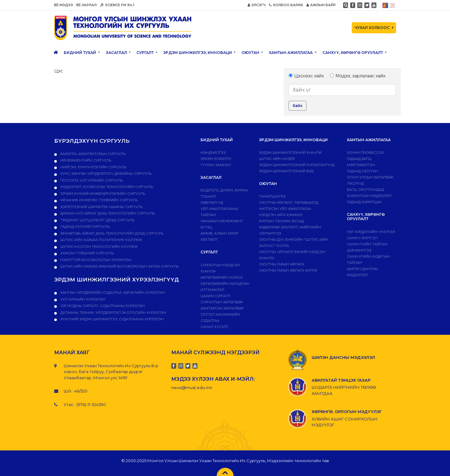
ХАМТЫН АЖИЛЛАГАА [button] (291, 53)
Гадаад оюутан (362, 171)
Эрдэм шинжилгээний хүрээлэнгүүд (297, 165)
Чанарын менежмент (222, 221)
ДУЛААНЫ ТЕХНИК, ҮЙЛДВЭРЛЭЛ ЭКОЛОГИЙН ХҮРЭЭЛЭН (113, 313)
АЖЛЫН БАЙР (321, 5)
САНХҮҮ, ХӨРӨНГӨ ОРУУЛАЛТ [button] (353, 53)
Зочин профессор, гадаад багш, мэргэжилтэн (366, 159)
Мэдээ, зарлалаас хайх (358, 76)
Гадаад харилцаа (364, 202)
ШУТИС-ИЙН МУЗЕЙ (277, 159)
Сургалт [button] (146, 53)
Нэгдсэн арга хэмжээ (281, 215)
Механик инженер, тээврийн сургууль (99, 200)
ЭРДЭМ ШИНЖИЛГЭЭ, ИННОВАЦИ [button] (198, 53)
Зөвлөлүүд (212, 203)
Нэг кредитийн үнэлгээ (371, 232)
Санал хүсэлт (215, 327)
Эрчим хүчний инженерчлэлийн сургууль (102, 194)
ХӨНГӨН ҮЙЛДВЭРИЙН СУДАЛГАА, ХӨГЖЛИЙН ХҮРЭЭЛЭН (112, 293)
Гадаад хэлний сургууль (85, 227)
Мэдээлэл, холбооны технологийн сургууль (106, 187)
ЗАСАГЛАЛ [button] (117, 53)
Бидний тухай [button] (80, 53)
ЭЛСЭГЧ (257, 5)
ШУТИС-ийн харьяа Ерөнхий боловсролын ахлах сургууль (119, 266)
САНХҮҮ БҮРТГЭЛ (362, 238)
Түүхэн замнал (216, 165)
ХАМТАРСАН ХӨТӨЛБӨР (222, 308)
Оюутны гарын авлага (282, 264)
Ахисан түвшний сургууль (87, 253)
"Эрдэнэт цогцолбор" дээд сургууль (97, 220)
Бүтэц (206, 227)
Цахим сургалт (215, 296)
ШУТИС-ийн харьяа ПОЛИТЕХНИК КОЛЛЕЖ (101, 240)
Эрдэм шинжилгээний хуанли (290, 153)
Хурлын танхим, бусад (281, 221)
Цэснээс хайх (306, 76)
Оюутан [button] (251, 53)
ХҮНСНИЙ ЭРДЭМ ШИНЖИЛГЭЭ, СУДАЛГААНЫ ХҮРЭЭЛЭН (112, 319)
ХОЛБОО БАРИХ (286, 5)
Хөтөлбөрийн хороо (222, 277)
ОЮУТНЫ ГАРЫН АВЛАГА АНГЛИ (288, 270)
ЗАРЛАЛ (87, 5)
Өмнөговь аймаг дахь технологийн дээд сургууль (111, 233)
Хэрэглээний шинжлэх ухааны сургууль (101, 207)
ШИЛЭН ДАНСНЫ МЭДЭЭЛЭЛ (343, 357)
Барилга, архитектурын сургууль (93, 154)
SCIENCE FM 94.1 (117, 5)
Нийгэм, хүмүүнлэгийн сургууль (93, 167)
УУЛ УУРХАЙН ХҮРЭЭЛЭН (82, 299)
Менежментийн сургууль (85, 160)
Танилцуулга (272, 196)
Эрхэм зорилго (216, 159)
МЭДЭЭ (64, 5)
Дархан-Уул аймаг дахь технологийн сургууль (107, 213)
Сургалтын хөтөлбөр (222, 302)
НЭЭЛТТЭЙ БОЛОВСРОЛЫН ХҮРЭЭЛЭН (95, 260)
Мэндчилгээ (213, 153)
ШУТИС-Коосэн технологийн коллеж (99, 247)
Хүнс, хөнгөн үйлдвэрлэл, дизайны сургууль (105, 174)
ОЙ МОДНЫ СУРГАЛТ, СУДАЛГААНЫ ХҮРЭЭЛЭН (102, 306)
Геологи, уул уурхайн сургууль (91, 180)
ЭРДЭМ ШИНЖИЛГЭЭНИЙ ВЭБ (286, 171)
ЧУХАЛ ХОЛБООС (374, 28)
